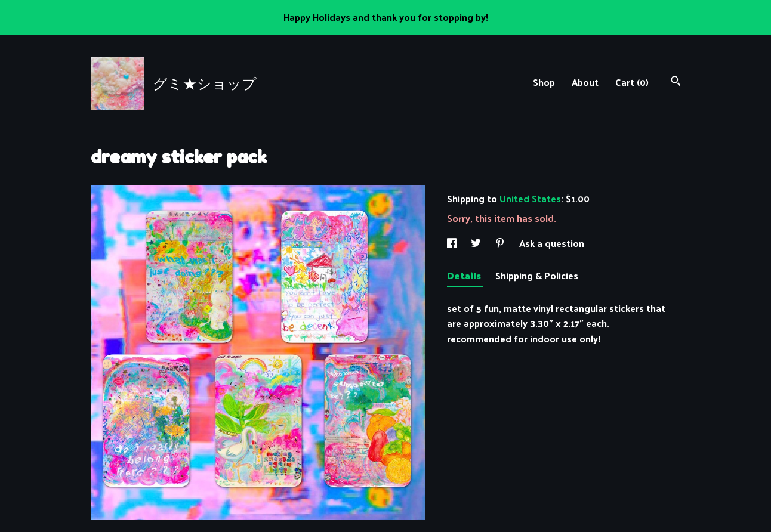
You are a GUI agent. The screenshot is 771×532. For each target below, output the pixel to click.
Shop (544, 82)
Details (465, 275)
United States (530, 198)
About (585, 82)
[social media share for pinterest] (501, 243)
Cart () (632, 82)
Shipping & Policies (537, 275)
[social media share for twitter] (477, 243)
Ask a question (552, 243)
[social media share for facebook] (453, 243)
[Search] (676, 82)
